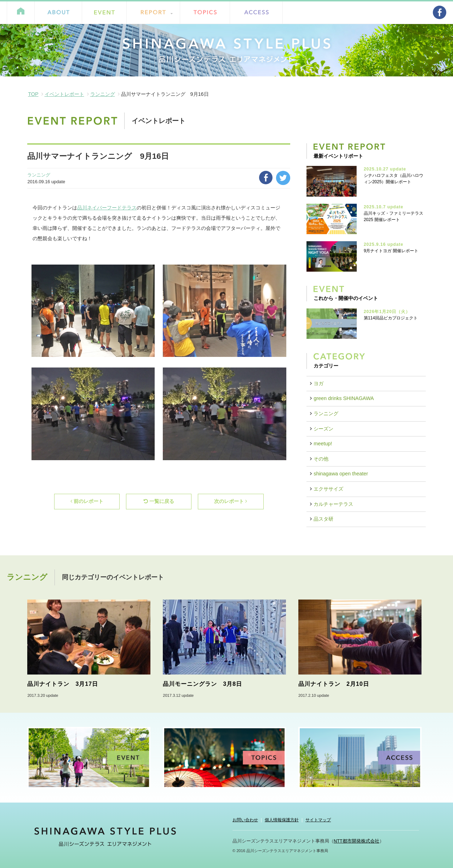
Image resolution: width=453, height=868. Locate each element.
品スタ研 (323, 519)
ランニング (103, 94)
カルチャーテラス (333, 504)
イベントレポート (64, 94)
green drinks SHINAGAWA (344, 398)
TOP (33, 94)
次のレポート (231, 501)
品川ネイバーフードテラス (107, 208)
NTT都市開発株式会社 (357, 841)
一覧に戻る (159, 501)
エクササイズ (328, 489)
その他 (321, 459)
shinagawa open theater (341, 474)
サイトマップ (318, 820)
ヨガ (319, 383)
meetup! (323, 444)
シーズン (323, 429)
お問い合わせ (245, 820)
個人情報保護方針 (282, 820)
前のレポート (87, 501)
